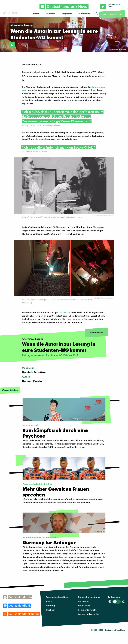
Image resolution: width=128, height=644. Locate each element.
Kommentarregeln (87, 610)
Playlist (113, 14)
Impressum (84, 601)
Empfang (50, 605)
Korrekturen (84, 605)
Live (104, 14)
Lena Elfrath (65, 312)
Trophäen (50, 610)
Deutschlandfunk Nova (57, 597)
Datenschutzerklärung (89, 597)
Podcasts (51, 14)
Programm (67, 14)
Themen (35, 14)
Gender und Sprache (88, 614)
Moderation (84, 14)
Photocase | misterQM (118, 50)
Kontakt (50, 601)
